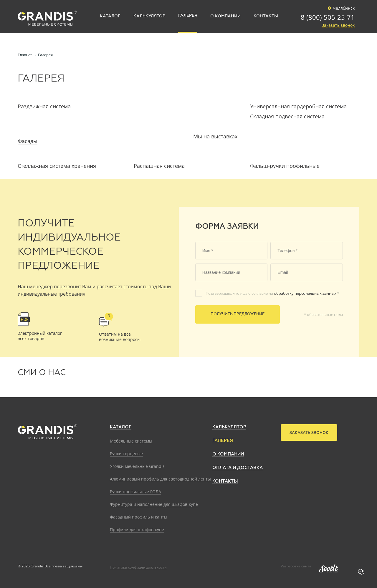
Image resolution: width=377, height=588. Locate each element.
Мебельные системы (131, 441)
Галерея (223, 441)
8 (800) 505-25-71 (328, 18)
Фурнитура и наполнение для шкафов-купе (154, 504)
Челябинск (340, 8)
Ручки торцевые (126, 454)
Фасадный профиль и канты (139, 517)
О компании (228, 454)
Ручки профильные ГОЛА (135, 492)
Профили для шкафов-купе (137, 530)
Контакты (225, 481)
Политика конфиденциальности (138, 567)
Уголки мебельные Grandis (137, 466)
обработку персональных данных (305, 293)
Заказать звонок (338, 25)
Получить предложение (238, 314)
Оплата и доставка (238, 468)
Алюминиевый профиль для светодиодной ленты (160, 479)
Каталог (121, 427)
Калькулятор (229, 427)
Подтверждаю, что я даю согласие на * (272, 293)
